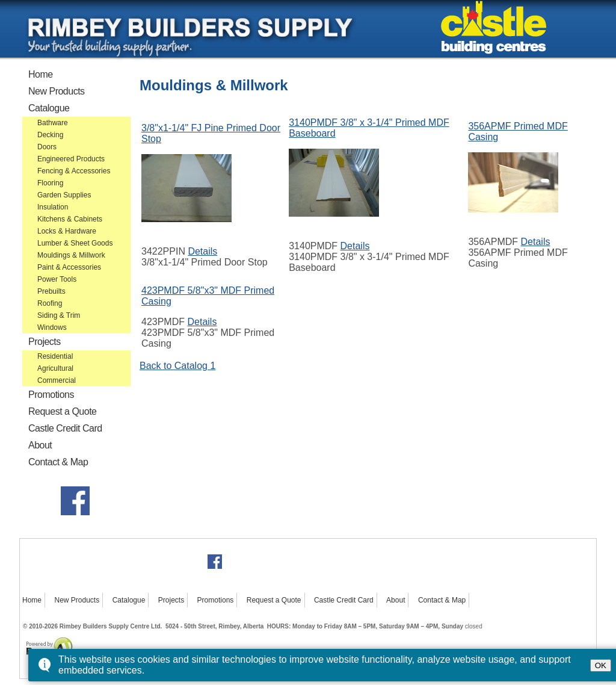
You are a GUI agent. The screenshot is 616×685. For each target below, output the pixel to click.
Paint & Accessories (69, 267)
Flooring (50, 183)
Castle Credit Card (65, 428)
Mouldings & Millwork (71, 255)
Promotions (51, 395)
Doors (47, 147)
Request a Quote (62, 411)
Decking (50, 135)
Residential (55, 356)
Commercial (57, 380)
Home (41, 74)
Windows (52, 327)
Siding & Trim (59, 315)
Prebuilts (51, 291)
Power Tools (57, 279)
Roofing (50, 303)
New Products (57, 91)
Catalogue (49, 108)
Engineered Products (71, 159)
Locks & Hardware (67, 231)
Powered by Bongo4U (26, 636)
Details (202, 251)
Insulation (53, 207)
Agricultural (55, 368)
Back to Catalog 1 (177, 366)
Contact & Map (58, 462)
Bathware (53, 123)
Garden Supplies (64, 195)
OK (601, 665)
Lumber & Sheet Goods (75, 243)
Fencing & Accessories (74, 171)
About (40, 445)
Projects (45, 342)
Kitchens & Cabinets (70, 219)
